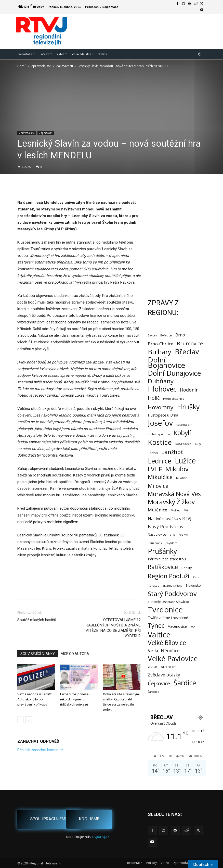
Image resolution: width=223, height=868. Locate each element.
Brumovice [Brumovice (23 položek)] (190, 343)
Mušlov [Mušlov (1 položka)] (175, 510)
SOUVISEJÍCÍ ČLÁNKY (38, 654)
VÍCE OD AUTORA (75, 654)
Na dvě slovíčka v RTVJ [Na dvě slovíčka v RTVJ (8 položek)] (170, 518)
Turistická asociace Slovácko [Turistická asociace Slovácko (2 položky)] (168, 602)
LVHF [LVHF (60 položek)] (155, 469)
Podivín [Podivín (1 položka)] (183, 535)
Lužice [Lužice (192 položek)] (185, 461)
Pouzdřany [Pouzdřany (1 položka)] (155, 543)
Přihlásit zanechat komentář (40, 750)
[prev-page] (21, 720)
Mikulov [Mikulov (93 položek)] (177, 469)
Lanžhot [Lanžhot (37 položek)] (172, 452)
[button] (200, 54)
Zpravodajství (41, 66)
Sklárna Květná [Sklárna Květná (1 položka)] (172, 586)
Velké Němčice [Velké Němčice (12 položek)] (164, 651)
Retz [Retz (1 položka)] (196, 577)
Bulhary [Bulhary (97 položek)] (160, 352)
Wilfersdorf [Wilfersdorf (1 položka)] (168, 667)
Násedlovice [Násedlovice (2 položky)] (157, 534)
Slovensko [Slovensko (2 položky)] (193, 586)
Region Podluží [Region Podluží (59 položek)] (169, 576)
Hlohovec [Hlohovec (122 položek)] (162, 389)
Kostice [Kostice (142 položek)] (160, 442)
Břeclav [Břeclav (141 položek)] (187, 352)
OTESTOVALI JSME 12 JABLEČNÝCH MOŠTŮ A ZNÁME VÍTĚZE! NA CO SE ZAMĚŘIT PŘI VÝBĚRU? (113, 628)
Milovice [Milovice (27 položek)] (158, 486)
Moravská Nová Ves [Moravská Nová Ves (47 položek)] (174, 494)
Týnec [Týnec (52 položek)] (156, 626)
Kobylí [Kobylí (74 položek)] (182, 433)
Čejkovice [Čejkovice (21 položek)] (159, 683)
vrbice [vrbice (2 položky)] (152, 667)
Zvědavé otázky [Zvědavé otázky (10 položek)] (164, 675)
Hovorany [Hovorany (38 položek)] (161, 407)
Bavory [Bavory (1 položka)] (152, 335)
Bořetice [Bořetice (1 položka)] (166, 335)
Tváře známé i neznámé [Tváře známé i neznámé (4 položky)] (168, 618)
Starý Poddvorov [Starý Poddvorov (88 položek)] (172, 594)
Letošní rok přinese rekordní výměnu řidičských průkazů (74, 699)
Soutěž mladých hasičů (37, 620)
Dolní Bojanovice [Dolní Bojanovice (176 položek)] (166, 362)
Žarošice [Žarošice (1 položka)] (154, 692)
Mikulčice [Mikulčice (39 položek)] (160, 477)
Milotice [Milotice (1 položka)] (182, 478)
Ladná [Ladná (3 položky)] (153, 453)
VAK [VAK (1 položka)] (193, 627)
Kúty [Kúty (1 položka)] (198, 444)
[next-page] (29, 720)
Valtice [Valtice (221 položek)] (159, 635)
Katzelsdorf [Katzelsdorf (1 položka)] (184, 425)
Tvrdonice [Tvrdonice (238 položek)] (165, 610)
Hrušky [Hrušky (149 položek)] (188, 407)
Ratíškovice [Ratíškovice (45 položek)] (163, 567)
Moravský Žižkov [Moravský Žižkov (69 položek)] (171, 502)
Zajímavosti (64, 66)
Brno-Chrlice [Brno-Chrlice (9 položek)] (161, 344)
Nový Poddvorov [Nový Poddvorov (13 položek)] (166, 526)
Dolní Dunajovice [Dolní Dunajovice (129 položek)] (174, 373)
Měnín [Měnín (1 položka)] (188, 510)
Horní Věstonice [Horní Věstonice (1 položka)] (174, 399)
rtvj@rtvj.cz (101, 837)
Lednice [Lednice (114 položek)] (160, 461)
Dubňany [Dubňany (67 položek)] (161, 381)
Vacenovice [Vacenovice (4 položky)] (177, 626)
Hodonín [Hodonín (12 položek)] (189, 390)
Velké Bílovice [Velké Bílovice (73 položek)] (167, 643)
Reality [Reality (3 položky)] (187, 568)
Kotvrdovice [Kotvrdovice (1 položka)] (183, 444)
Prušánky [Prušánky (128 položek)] (162, 551)
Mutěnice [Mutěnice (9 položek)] (158, 510)
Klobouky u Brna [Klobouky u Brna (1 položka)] (159, 434)
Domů (22, 66)
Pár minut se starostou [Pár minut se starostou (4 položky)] (167, 559)
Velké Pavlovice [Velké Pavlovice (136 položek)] (173, 658)
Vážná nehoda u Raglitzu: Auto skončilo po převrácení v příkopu (36, 699)
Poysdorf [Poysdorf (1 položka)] (171, 543)
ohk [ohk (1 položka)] (172, 535)
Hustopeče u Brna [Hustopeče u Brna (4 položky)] (163, 415)
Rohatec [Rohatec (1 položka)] (153, 586)
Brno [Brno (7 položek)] (180, 335)
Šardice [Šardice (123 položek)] (185, 683)
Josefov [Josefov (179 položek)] (160, 423)
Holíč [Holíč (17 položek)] (154, 398)
